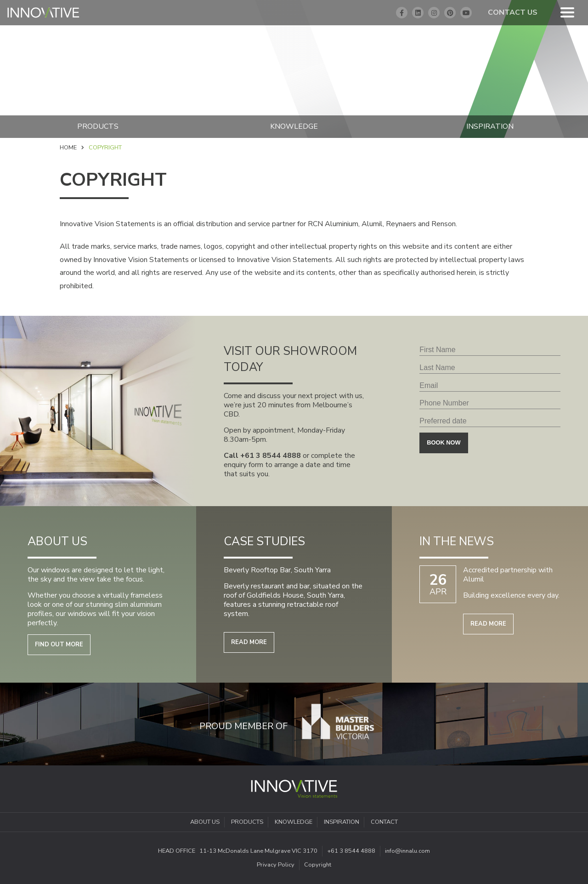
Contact (384, 822)
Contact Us (513, 12)
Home (68, 148)
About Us (205, 822)
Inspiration (342, 822)
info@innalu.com (407, 851)
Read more (249, 642)
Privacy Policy (276, 865)
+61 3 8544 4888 (271, 456)
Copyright (318, 865)
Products (98, 126)
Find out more (59, 644)
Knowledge (294, 126)
